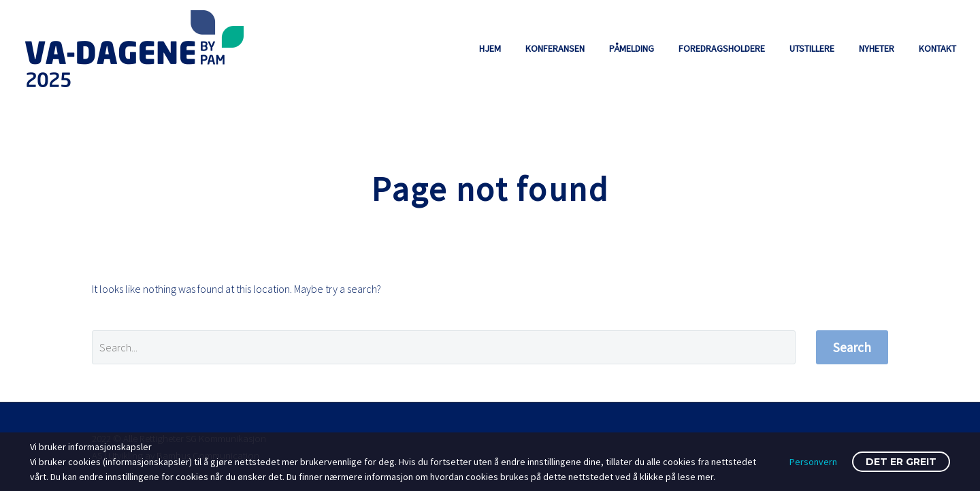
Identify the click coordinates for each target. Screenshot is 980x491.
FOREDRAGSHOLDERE (722, 48)
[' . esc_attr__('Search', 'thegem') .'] (444, 347)
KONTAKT (937, 48)
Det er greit (901, 462)
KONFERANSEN (555, 48)
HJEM (490, 48)
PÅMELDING (632, 48)
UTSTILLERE (812, 48)
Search (852, 347)
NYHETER (877, 48)
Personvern (813, 462)
